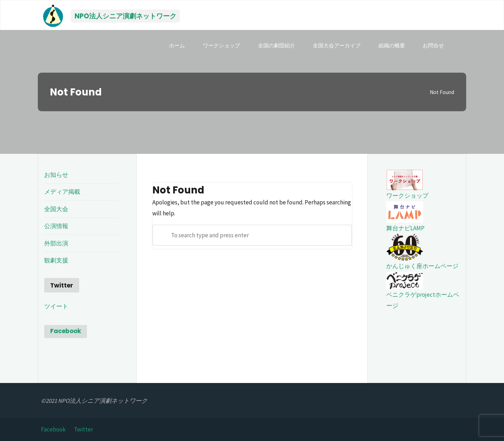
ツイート (56, 306)
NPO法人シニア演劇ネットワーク (125, 16)
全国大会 (56, 209)
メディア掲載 (62, 192)
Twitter (83, 429)
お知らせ (56, 175)
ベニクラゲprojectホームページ (423, 293)
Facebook (66, 331)
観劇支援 (56, 260)
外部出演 (56, 243)
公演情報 (56, 226)
